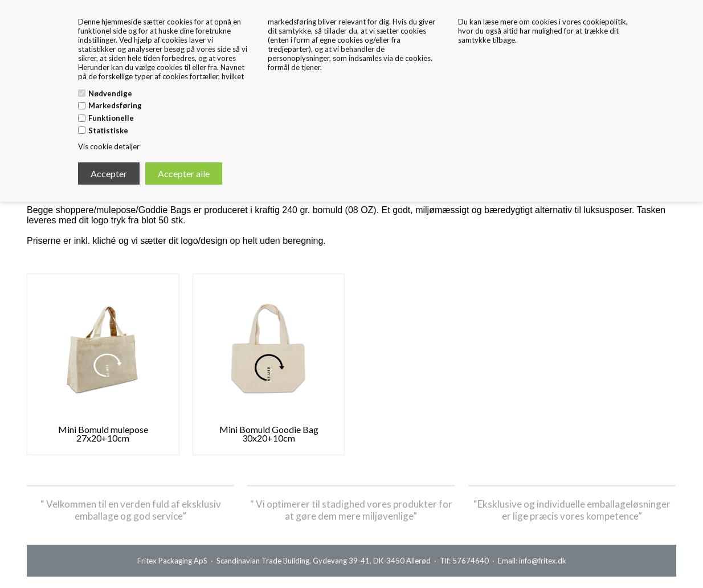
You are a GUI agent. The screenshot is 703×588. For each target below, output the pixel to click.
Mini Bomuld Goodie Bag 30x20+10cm (269, 434)
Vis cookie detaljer (109, 146)
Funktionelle (111, 118)
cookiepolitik (604, 22)
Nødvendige (110, 93)
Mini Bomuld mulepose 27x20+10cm (103, 434)
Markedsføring (115, 105)
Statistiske (108, 130)
